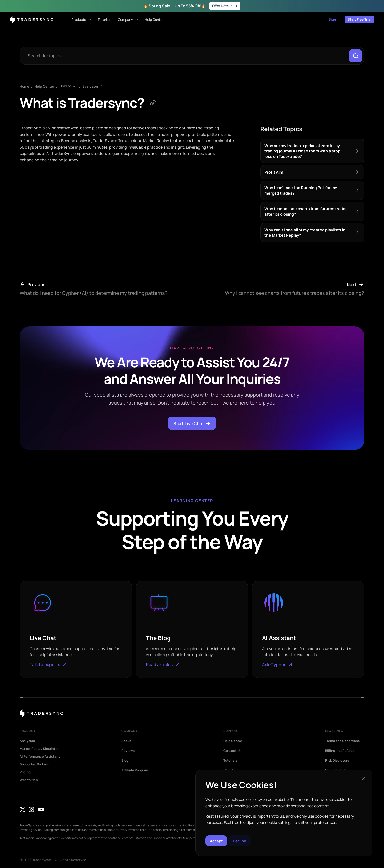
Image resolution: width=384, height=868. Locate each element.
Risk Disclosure (338, 761)
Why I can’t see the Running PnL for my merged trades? (301, 191)
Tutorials (231, 761)
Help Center (44, 87)
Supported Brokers (35, 764)
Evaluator (90, 87)
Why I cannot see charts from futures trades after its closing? (306, 212)
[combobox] (185, 56)
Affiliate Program (135, 770)
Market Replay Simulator (40, 749)
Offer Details (225, 6)
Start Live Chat (192, 424)
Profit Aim (274, 172)
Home (24, 87)
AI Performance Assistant (41, 757)
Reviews (128, 751)
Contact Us (233, 751)
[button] (363, 778)
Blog (125, 761)
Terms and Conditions (343, 741)
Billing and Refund (340, 751)
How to (65, 87)
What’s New (29, 780)
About (127, 741)
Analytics (28, 741)
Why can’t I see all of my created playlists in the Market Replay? (305, 233)
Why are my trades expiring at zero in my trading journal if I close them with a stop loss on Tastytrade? (302, 151)
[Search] (355, 56)
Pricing (25, 772)
